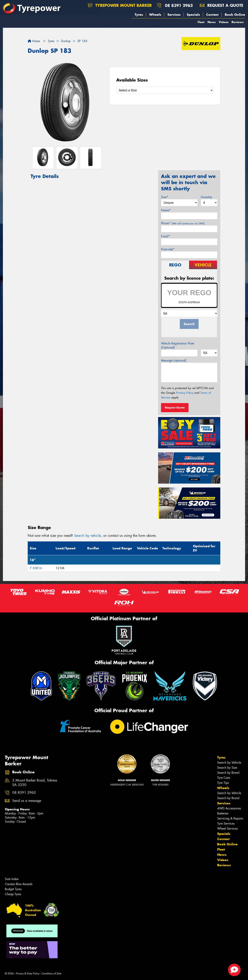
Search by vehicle (87, 536)
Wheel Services (227, 829)
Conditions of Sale (51, 973)
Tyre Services (226, 823)
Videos (224, 22)
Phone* (183, 223)
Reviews (238, 22)
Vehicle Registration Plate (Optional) (178, 345)
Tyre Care (224, 778)
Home (34, 41)
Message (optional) (174, 360)
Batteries (223, 813)
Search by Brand (228, 773)
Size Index (12, 879)
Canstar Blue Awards (19, 884)
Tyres (139, 15)
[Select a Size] (165, 90)
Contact (212, 15)
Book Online (235, 15)
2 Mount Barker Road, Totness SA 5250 (35, 783)
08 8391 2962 (179, 5)
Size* (165, 197)
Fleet (201, 22)
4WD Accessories (229, 808)
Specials (193, 15)
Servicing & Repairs (230, 818)
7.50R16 (36, 568)
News (212, 22)
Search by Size (227, 768)
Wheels (155, 15)
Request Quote (175, 408)
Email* (166, 236)
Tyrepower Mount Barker (120, 5)
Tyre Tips (223, 783)
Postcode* (168, 249)
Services (174, 15)
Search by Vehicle (229, 763)
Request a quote (221, 5)
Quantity (206, 197)
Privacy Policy (185, 393)
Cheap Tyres (13, 894)
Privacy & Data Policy (28, 973)
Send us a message (27, 801)
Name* (166, 210)
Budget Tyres (13, 889)
